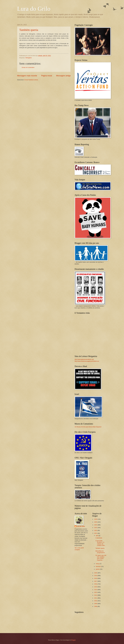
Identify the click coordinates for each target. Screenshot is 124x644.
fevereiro (98, 566)
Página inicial (47, 76)
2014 (96, 590)
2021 (96, 533)
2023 (96, 528)
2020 (96, 573)
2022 (96, 530)
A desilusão (99, 538)
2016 (96, 584)
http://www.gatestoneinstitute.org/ (84, 359)
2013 (96, 592)
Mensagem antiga (63, 76)
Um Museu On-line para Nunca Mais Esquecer (88, 427)
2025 (96, 522)
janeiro (98, 569)
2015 (96, 587)
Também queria (29, 30)
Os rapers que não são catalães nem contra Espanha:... (101, 558)
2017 (96, 581)
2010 (96, 601)
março (98, 564)
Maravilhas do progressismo (100, 552)
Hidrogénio (29, 58)
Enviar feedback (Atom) (31, 80)
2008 (96, 606)
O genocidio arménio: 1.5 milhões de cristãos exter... (101, 543)
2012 (96, 595)
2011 (96, 598)
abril (97, 536)
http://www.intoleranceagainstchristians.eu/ (87, 361)
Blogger (73, 640)
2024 (96, 525)
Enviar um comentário (28, 67)
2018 (96, 578)
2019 (96, 576)
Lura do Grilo (34, 9)
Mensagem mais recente (27, 76)
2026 (96, 519)
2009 (96, 604)
